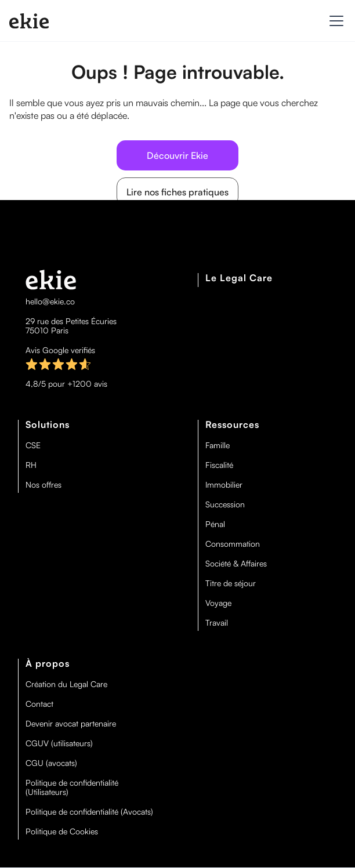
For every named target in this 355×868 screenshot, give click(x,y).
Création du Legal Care (66, 684)
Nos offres (44, 485)
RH (31, 465)
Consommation (233, 544)
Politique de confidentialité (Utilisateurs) (72, 787)
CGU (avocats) (51, 763)
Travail (217, 623)
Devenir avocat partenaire (71, 724)
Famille (218, 445)
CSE (33, 445)
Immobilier (224, 485)
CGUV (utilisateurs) (59, 743)
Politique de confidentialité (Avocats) (89, 812)
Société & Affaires (236, 564)
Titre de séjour (231, 583)
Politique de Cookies (62, 831)
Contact (39, 704)
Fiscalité (219, 465)
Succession (225, 504)
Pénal (215, 524)
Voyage (218, 603)
